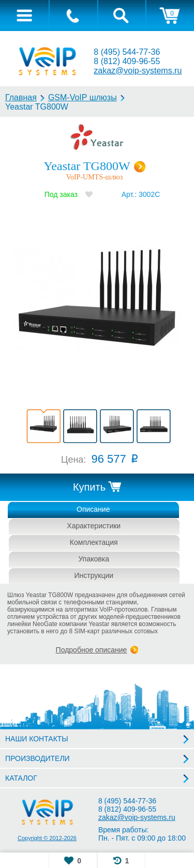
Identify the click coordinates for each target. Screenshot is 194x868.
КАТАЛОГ (21, 778)
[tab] (24, 16)
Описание (93, 509)
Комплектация (94, 542)
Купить (89, 487)
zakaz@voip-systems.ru (138, 71)
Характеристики (94, 526)
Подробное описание (92, 650)
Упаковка (94, 559)
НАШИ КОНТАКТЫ (37, 739)
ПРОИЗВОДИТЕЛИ (38, 758)
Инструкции (94, 575)
